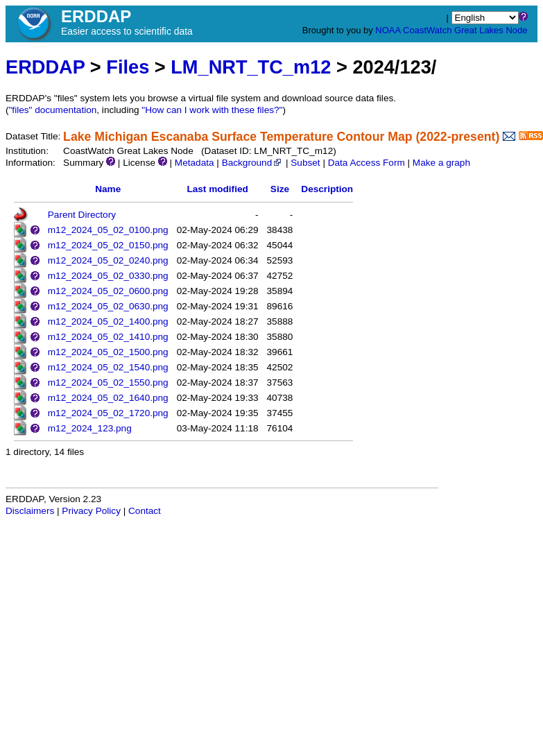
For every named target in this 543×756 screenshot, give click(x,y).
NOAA (388, 30)
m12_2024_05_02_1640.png (108, 398)
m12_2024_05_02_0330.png (108, 276)
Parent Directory (82, 215)
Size (280, 189)
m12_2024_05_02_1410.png (108, 337)
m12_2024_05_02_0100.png (108, 230)
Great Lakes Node (491, 30)
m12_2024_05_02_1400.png (108, 321)
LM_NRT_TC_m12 (251, 67)
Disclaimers (30, 511)
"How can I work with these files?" (212, 110)
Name (108, 189)
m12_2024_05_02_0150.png (108, 245)
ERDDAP (45, 67)
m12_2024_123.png (90, 428)
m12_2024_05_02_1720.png (108, 413)
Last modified (217, 189)
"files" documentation (53, 110)
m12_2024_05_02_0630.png (108, 306)
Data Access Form (367, 163)
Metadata (195, 163)
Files (128, 67)
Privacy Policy (91, 511)
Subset (305, 163)
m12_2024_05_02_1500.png (108, 352)
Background (253, 163)
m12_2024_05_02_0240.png (108, 260)
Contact (145, 511)
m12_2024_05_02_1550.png (108, 383)
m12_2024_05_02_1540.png (108, 367)
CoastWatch (427, 30)
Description (327, 189)
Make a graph (441, 163)
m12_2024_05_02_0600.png (108, 291)
